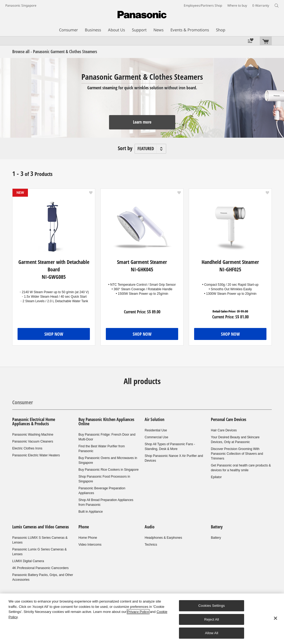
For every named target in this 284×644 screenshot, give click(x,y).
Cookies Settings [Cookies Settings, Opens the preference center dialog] (212, 606)
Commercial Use (156, 437)
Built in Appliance (91, 512)
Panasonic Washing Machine (33, 435)
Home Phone (88, 538)
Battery (217, 527)
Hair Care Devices (224, 430)
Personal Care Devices (229, 419)
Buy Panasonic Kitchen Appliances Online (106, 422)
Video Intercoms (90, 545)
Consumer (23, 402)
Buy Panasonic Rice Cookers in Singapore (108, 470)
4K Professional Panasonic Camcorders (40, 568)
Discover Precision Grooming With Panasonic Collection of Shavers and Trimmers (237, 454)
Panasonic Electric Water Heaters (36, 455)
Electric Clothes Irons (27, 448)
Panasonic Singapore (21, 5)
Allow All (212, 633)
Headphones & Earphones (163, 538)
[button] (91, 193)
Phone (84, 527)
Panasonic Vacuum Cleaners (33, 441)
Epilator (216, 477)
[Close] (275, 618)
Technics (151, 545)
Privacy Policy (138, 612)
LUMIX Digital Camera (28, 561)
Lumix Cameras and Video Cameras (41, 527)
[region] (142, 619)
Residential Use (156, 430)
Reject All (212, 619)
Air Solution (154, 419)
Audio (150, 527)
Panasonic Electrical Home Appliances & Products (34, 422)
